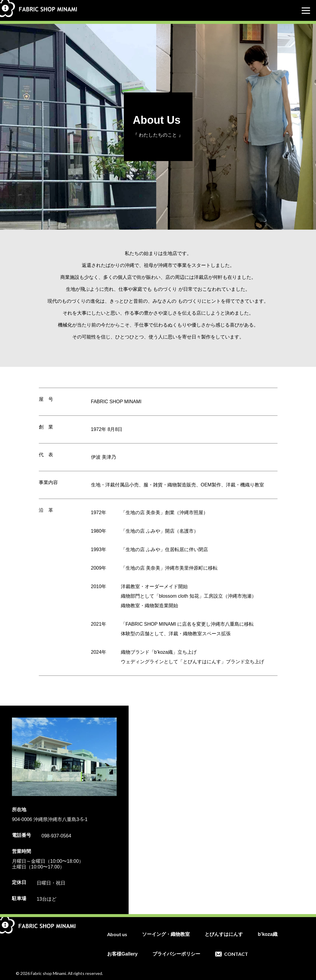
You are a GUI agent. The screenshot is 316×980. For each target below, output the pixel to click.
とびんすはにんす (224, 934)
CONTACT (236, 954)
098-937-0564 (56, 836)
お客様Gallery (122, 954)
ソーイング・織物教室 (166, 934)
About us (117, 934)
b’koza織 (268, 934)
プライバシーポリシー (176, 954)
